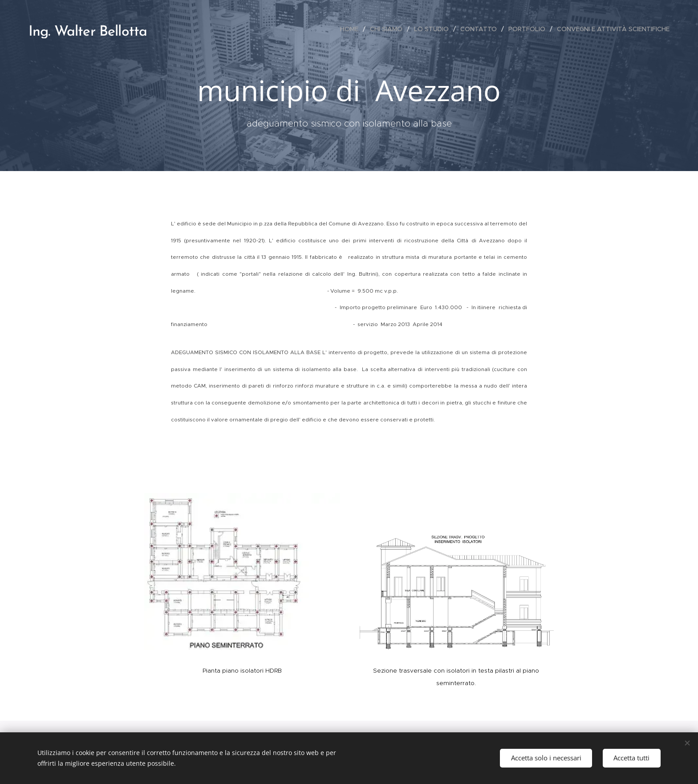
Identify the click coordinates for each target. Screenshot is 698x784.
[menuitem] (352, 29)
